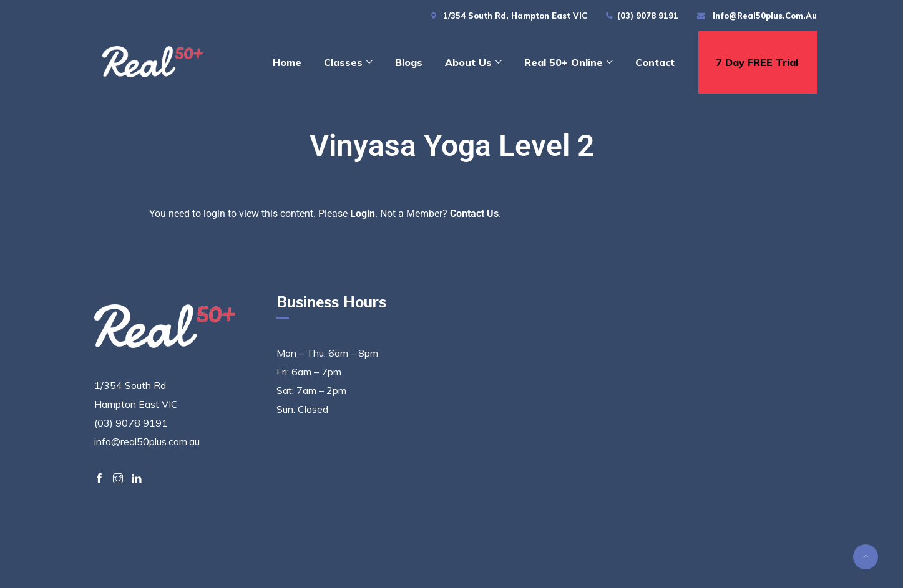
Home (287, 62)
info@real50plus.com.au (765, 16)
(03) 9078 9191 (648, 16)
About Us (468, 62)
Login (363, 214)
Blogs (409, 62)
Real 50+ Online (564, 62)
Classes (343, 62)
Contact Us (474, 214)
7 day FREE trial (757, 62)
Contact (655, 62)
